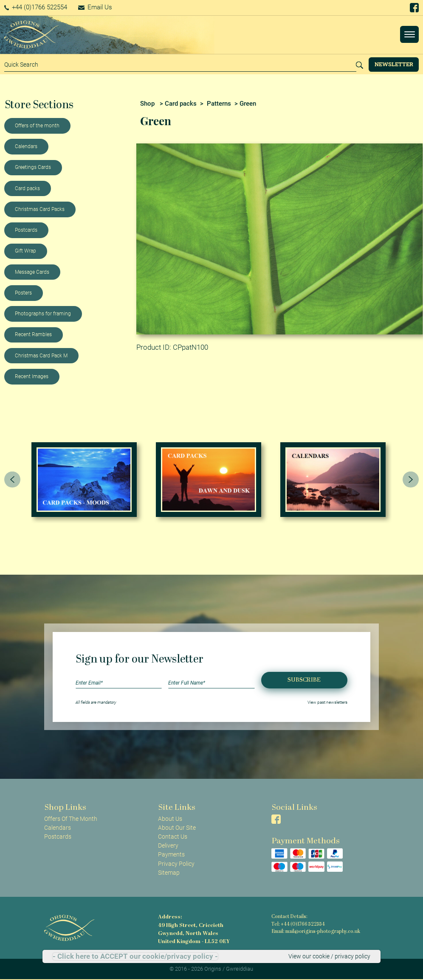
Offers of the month (37, 126)
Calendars (26, 146)
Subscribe (304, 680)
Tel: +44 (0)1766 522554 (298, 925)
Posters (23, 293)
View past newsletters (327, 702)
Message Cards (32, 272)
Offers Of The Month (71, 819)
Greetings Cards (33, 167)
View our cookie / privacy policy (329, 956)
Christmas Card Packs (40, 209)
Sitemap (169, 873)
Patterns (219, 104)
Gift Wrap (25, 251)
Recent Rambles (33, 334)
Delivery (168, 845)
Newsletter (394, 64)
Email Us (95, 7)
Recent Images (32, 376)
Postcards (26, 230)
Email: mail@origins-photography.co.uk (316, 932)
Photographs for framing (43, 314)
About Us (170, 819)
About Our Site (177, 828)
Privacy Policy (176, 864)
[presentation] (12, 480)
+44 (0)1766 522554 (36, 7)
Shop (147, 104)
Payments (171, 854)
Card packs (27, 188)
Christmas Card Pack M (41, 356)
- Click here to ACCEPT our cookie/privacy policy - (135, 956)
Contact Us (173, 837)
